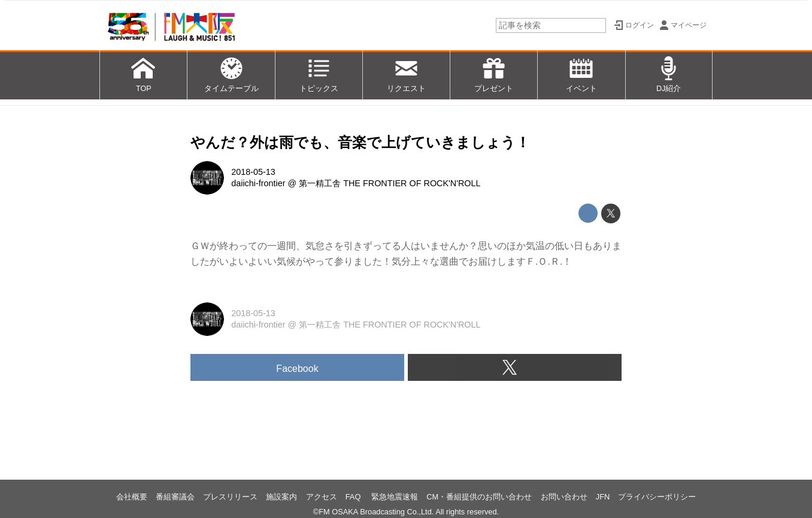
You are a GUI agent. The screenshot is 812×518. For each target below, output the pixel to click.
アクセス (322, 497)
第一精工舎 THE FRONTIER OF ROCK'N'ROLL (390, 183)
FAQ (354, 497)
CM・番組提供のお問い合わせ (479, 497)
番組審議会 (175, 497)
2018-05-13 (253, 172)
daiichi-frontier (258, 183)
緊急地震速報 (395, 497)
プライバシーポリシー (657, 497)
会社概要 (132, 497)
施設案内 (281, 497)
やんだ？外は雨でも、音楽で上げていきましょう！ (360, 142)
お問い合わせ (564, 497)
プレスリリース (230, 497)
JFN (603, 497)
